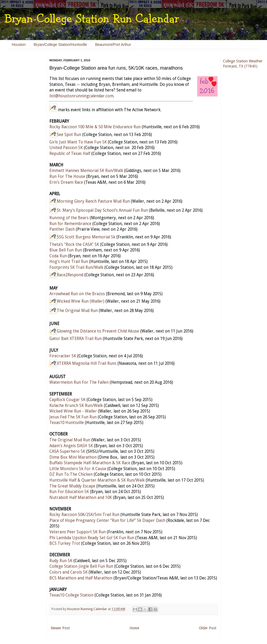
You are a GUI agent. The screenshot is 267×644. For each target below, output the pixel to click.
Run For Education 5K (69, 492)
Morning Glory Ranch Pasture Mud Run (93, 201)
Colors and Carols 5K (68, 572)
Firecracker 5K (63, 356)
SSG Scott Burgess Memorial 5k (86, 237)
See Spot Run (69, 135)
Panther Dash (62, 229)
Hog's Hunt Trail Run (69, 262)
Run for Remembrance (70, 224)
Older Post (208, 628)
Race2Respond (70, 275)
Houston (19, 45)
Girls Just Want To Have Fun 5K (78, 142)
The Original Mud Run (77, 311)
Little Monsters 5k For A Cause (78, 469)
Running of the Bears (69, 218)
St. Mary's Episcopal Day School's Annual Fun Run (102, 210)
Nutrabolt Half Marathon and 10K (81, 498)
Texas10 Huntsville (67, 423)
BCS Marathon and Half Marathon (81, 578)
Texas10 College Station (71, 595)
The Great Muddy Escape (72, 486)
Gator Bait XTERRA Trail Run (76, 339)
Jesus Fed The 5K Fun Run (73, 417)
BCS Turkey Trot (65, 543)
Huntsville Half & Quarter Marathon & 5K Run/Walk (97, 480)
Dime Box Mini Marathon (73, 457)
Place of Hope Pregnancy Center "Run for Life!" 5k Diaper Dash (107, 521)
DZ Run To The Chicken (71, 474)
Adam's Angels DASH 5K (71, 446)
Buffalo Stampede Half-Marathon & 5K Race (90, 463)
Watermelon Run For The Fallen (79, 382)
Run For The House (67, 177)
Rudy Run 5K (61, 561)
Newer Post (60, 628)
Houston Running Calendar (87, 609)
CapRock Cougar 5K (67, 400)
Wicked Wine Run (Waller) (81, 301)
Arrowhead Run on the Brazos (77, 294)
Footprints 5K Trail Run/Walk (76, 267)
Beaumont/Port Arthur (113, 45)
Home (134, 628)
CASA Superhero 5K (67, 451)
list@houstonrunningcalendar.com (81, 96)
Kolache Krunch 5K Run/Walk (76, 406)
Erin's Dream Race (66, 182)
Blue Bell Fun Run (66, 250)
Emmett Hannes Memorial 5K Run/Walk (86, 171)
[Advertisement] (24, 139)
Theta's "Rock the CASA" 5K (74, 245)
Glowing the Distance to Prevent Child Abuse (98, 331)
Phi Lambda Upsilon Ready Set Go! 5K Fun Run (92, 538)
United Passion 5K (66, 148)
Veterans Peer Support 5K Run (78, 532)
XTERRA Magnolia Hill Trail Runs (87, 363)
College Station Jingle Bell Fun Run (81, 566)
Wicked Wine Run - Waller (73, 411)
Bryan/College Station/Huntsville (60, 45)
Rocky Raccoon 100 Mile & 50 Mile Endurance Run (95, 127)
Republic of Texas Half (70, 154)
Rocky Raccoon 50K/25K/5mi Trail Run (84, 515)
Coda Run (58, 256)
